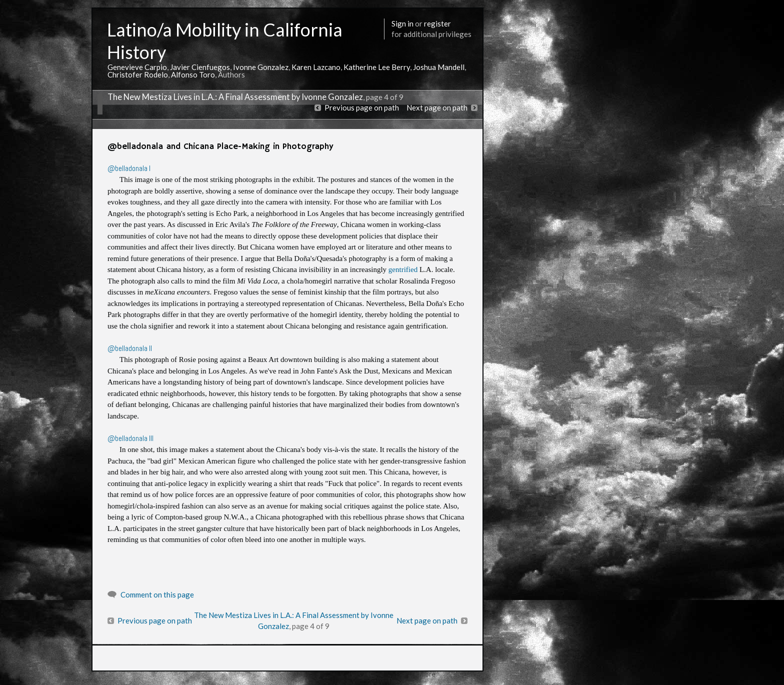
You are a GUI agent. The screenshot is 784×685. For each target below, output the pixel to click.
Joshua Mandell (439, 67)
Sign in (402, 23)
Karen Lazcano (316, 67)
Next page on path (437, 107)
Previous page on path (362, 107)
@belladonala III (130, 438)
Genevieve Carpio (137, 67)
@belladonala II (130, 348)
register (437, 23)
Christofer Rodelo (138, 74)
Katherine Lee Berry (377, 67)
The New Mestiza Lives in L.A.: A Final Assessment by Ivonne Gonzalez (235, 97)
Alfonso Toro (193, 74)
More (427, 674)
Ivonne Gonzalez (261, 67)
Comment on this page (157, 594)
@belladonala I (130, 168)
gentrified (403, 269)
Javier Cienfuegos (200, 67)
